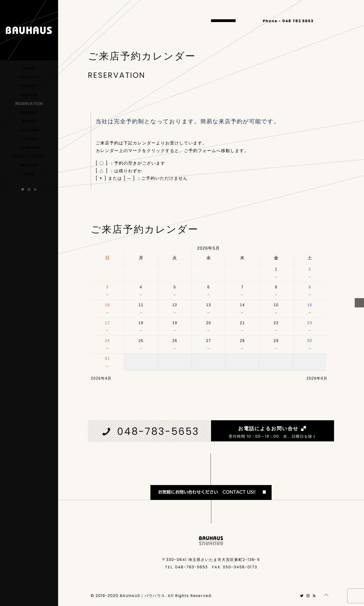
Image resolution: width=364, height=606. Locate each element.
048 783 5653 (298, 21)
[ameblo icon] (35, 189)
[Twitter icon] (23, 189)
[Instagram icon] (29, 189)
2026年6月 (317, 378)
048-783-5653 (158, 432)
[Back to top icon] (326, 595)
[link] (211, 477)
